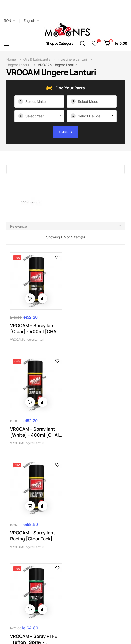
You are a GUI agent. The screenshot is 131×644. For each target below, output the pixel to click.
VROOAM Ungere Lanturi (27, 339)
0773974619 (24, 560)
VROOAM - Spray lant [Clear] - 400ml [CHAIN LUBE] (36, 327)
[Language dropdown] (31, 21)
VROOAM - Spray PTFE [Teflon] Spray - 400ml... (93, 430)
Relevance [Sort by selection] (67, 226)
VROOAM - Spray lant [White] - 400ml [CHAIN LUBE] (92, 327)
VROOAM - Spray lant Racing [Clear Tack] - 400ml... (33, 430)
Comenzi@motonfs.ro (66, 560)
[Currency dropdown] (9, 21)
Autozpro (64, 626)
